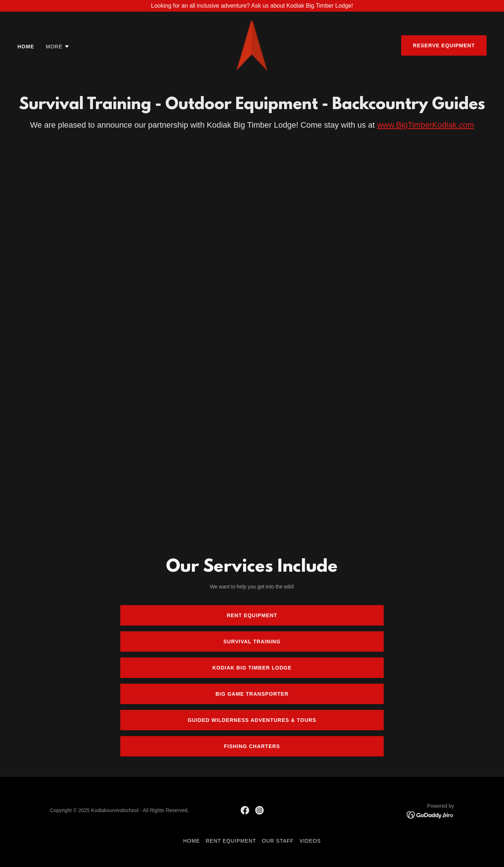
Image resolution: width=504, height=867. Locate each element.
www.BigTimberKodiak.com (425, 125)
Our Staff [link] (278, 841)
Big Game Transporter (252, 694)
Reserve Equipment (444, 45)
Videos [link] (310, 841)
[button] (58, 47)
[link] (252, 45)
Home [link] (26, 47)
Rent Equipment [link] (231, 841)
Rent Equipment (252, 615)
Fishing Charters (252, 746)
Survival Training (252, 642)
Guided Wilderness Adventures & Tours (252, 720)
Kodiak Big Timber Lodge (252, 668)
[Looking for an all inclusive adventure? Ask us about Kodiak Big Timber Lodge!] (252, 6)
